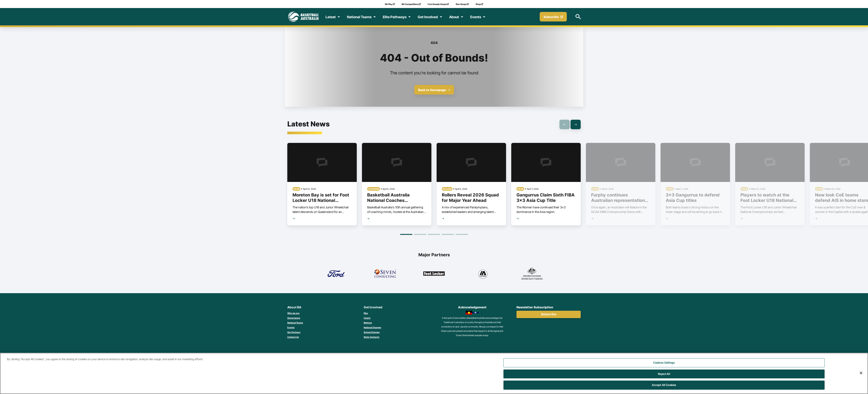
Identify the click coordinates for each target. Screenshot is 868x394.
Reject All (664, 377)
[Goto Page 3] (434, 234)
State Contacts (372, 337)
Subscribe (549, 314)
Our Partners (294, 332)
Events (291, 327)
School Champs (372, 332)
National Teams (295, 323)
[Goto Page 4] (448, 234)
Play (366, 313)
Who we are (293, 313)
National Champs (372, 327)
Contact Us (293, 337)
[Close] (861, 376)
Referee (368, 323)
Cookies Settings (664, 365)
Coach (367, 318)
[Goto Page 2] (420, 234)
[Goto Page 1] (406, 234)
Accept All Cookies (664, 388)
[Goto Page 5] (462, 234)
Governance (294, 318)
